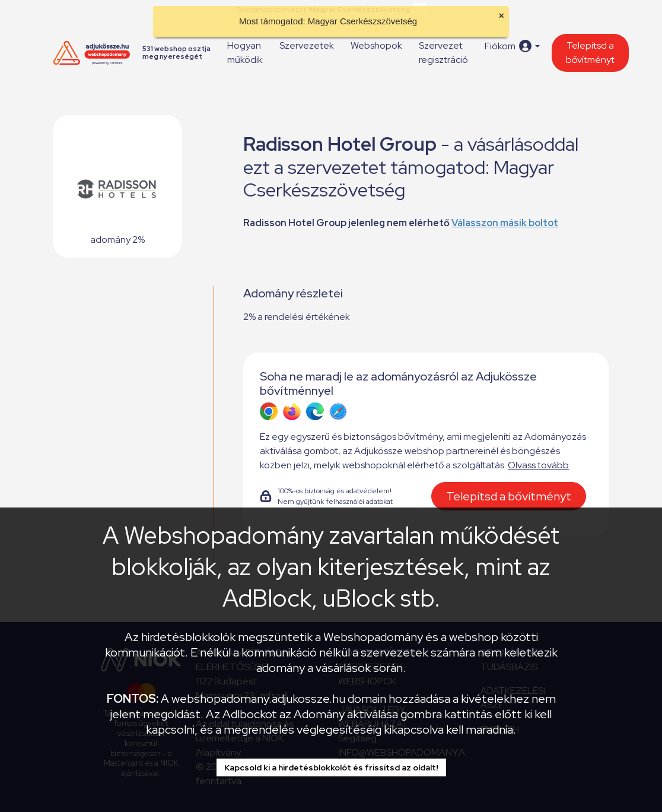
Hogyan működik (245, 53)
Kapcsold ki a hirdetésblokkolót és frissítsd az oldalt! (331, 767)
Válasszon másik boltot (505, 223)
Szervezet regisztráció (443, 53)
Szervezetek (307, 45)
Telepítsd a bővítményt (590, 53)
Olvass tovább (538, 465)
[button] (512, 46)
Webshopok (376, 45)
